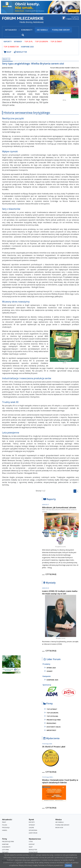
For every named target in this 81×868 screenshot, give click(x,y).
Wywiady (50, 583)
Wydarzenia (51, 738)
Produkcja (6, 828)
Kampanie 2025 (27, 47)
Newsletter (33, 850)
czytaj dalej (51, 574)
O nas (31, 841)
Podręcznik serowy (61, 30)
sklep (7, 52)
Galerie (31, 828)
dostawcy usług (52, 727)
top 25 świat (56, 42)
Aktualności (11, 30)
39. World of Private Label (54, 747)
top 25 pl (29, 42)
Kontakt (32, 844)
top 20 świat (50, 709)
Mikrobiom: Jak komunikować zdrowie (59, 507)
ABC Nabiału (42, 30)
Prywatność (33, 852)
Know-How (59, 828)
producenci (50, 723)
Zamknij (68, 865)
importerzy (50, 730)
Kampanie (5, 844)
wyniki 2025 (50, 668)
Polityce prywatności (55, 865)
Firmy (48, 704)
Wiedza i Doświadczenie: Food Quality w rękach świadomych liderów (60, 781)
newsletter (20, 52)
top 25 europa (42, 42)
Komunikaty (27, 30)
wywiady (18, 42)
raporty (8, 42)
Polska (5, 825)
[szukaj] (12, 35)
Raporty (50, 499)
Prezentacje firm (52, 720)
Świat (4, 822)
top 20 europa (51, 713)
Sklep (31, 847)
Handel (5, 830)
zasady (48, 671)
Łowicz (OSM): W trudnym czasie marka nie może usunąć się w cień (60, 592)
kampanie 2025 (51, 680)
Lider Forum (52, 659)
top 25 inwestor (11, 47)
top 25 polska (51, 716)
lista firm (5, 850)
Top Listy (5, 852)
